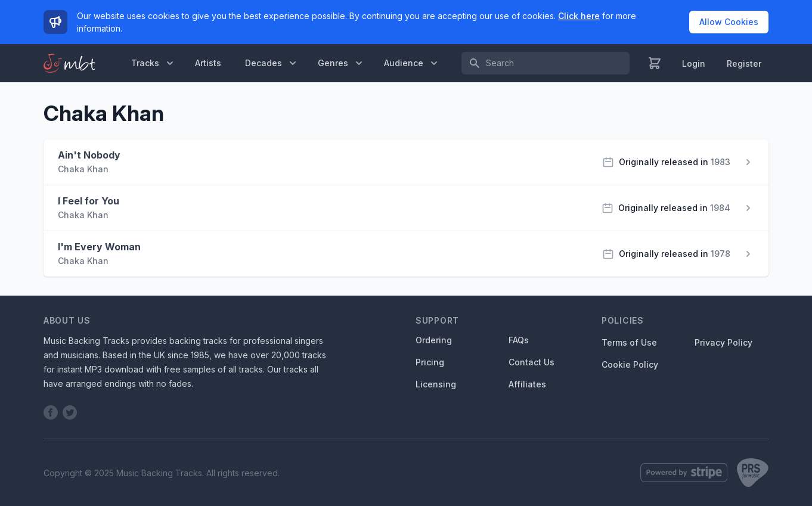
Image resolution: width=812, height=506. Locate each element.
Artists (208, 63)
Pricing (430, 362)
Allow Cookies (729, 22)
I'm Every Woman (99, 247)
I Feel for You (89, 201)
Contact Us (531, 362)
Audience (412, 63)
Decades (272, 63)
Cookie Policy (630, 364)
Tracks (154, 63)
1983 (720, 162)
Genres (341, 63)
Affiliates (527, 384)
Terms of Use (629, 342)
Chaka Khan (83, 169)
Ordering (434, 340)
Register (744, 63)
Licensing (436, 384)
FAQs (519, 340)
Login (694, 63)
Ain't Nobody (89, 155)
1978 (720, 254)
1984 (720, 208)
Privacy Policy (723, 342)
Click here (579, 16)
